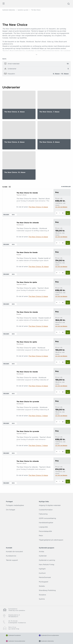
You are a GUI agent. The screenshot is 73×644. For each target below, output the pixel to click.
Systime (42, 599)
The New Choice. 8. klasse (38, 237)
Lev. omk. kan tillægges (61, 207)
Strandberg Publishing (47, 590)
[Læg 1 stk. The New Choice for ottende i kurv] (68, 243)
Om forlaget (11, 510)
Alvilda (41, 552)
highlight (42, 569)
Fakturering (43, 514)
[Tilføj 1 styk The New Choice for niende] (63, 213)
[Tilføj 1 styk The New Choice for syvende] (63, 422)
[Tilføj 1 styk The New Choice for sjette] (63, 302)
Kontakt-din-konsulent (14, 552)
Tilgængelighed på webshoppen (51, 540)
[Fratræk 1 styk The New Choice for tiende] (57, 273)
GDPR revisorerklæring (47, 518)
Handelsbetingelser (46, 523)
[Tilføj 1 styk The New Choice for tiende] (63, 273)
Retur (41, 536)
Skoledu (42, 586)
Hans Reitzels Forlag (47, 565)
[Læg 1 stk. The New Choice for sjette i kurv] (68, 302)
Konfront (42, 573)
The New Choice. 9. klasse (38, 207)
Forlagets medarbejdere (15, 505)
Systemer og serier (23, 10)
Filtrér (7, 187)
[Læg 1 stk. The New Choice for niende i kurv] (68, 213)
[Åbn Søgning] (69, 4)
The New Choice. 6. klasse (38, 296)
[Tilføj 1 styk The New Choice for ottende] (63, 243)
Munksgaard (43, 582)
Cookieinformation (46, 510)
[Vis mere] (36, 55)
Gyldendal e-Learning (47, 560)
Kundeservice (11, 556)
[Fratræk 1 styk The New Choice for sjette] (57, 302)
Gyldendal (43, 556)
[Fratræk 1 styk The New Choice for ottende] (57, 243)
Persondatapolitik (45, 531)
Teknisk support (12, 560)
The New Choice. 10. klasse (39, 267)
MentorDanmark (45, 577)
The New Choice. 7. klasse (38, 416)
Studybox (42, 595)
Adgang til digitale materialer (50, 505)
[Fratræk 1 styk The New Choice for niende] (57, 213)
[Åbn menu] (3, 4)
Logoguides (43, 527)
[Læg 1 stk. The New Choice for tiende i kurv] (68, 273)
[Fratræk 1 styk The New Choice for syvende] (57, 422)
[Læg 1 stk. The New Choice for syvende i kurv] (68, 422)
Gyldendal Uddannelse (9, 10)
